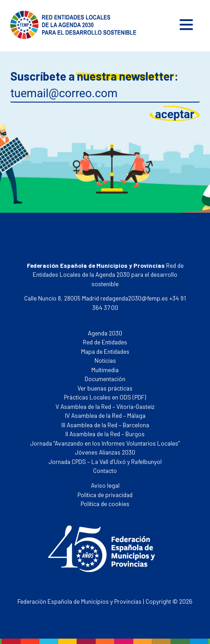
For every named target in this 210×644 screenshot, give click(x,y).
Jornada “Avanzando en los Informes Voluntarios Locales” (105, 443)
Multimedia (105, 370)
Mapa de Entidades (105, 351)
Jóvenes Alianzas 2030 (105, 452)
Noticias (105, 360)
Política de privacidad (105, 495)
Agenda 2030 (105, 333)
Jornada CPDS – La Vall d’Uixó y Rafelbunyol (105, 462)
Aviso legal (105, 485)
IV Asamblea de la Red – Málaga (105, 415)
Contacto (105, 470)
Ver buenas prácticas (105, 388)
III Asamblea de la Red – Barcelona (105, 425)
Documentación (105, 379)
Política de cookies (105, 504)
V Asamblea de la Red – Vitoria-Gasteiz (105, 406)
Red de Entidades (105, 342)
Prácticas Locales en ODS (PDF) (105, 397)
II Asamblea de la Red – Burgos (105, 434)
